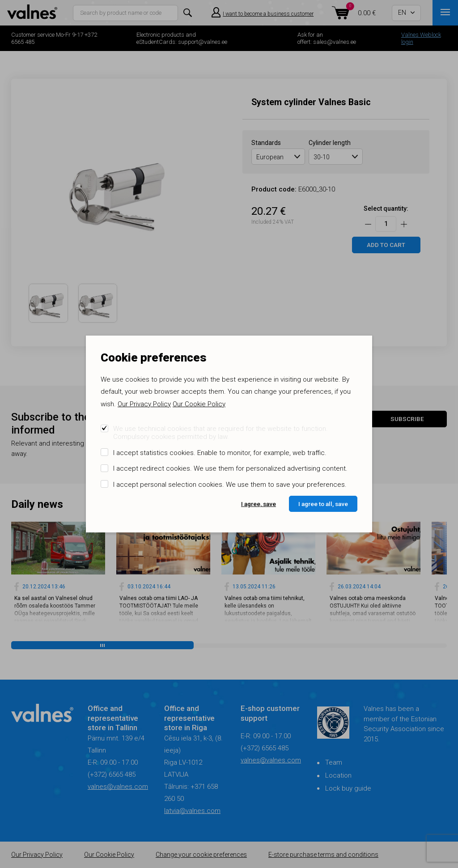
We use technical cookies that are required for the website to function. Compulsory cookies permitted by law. (221, 433)
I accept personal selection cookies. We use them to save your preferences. (230, 485)
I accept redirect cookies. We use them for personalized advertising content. (230, 468)
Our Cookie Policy (199, 404)
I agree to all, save (323, 504)
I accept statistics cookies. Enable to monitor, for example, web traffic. (220, 453)
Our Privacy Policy (144, 404)
